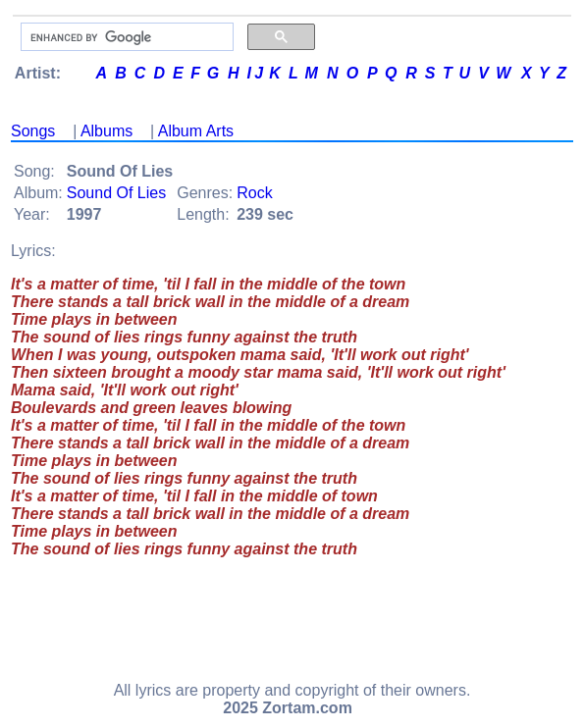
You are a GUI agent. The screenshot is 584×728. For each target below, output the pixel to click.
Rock (254, 193)
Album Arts (196, 131)
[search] (125, 37)
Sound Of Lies (116, 193)
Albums (106, 131)
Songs (33, 131)
